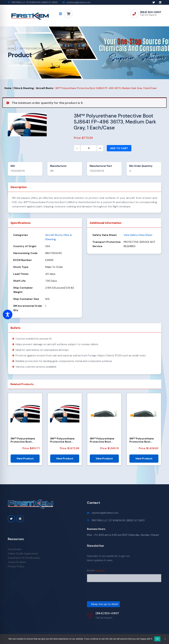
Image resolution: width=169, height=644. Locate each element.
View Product (25, 458)
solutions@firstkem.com (78, 2)
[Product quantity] (89, 148)
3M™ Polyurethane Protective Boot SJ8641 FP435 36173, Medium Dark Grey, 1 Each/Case (103, 440)
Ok (157, 639)
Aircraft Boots (44, 88)
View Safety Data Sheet (138, 235)
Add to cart (119, 148)
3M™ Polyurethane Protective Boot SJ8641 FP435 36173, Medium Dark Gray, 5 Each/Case (143, 440)
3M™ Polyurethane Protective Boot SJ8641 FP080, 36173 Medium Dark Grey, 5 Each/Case (24, 440)
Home (12, 48)
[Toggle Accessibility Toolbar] (8, 315)
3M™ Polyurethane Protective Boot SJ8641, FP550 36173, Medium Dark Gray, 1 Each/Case (64, 440)
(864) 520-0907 (151, 12)
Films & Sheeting (24, 88)
